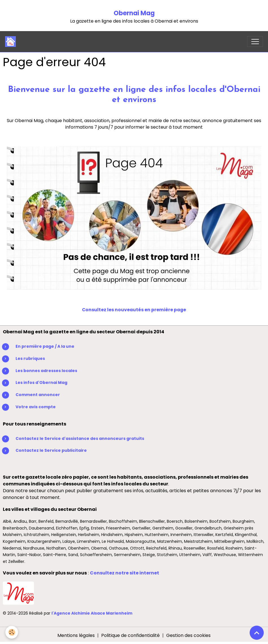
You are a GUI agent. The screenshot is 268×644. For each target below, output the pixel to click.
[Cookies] (12, 632)
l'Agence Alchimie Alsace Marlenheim (92, 613)
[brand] (12, 42)
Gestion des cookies (188, 635)
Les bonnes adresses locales (46, 371)
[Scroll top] (257, 633)
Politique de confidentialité (130, 635)
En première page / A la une (45, 346)
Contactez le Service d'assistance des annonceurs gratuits (80, 438)
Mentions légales (76, 635)
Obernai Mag (134, 13)
